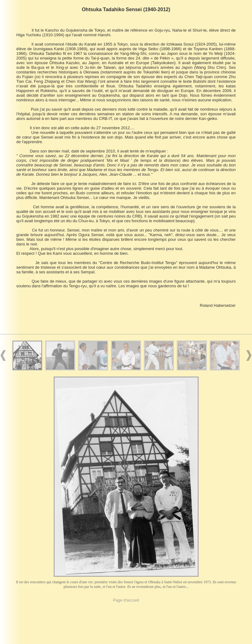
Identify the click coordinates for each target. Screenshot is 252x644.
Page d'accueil (126, 600)
